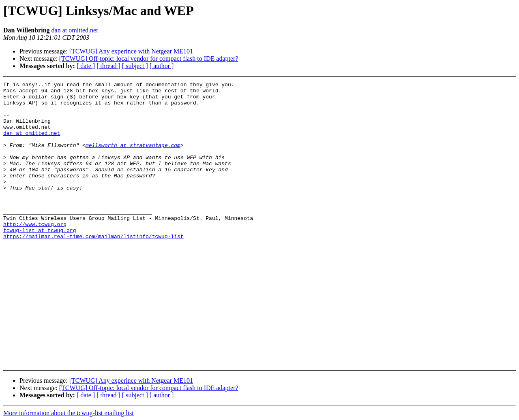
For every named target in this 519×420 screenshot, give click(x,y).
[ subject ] (135, 66)
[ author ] (162, 66)
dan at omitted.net (75, 30)
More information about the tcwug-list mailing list (69, 413)
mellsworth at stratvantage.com (133, 158)
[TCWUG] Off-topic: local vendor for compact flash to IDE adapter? (149, 59)
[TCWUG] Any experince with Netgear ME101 (131, 51)
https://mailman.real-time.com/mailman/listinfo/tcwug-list (93, 268)
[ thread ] (108, 66)
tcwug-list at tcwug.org (40, 260)
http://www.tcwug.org (35, 253)
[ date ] (86, 66)
